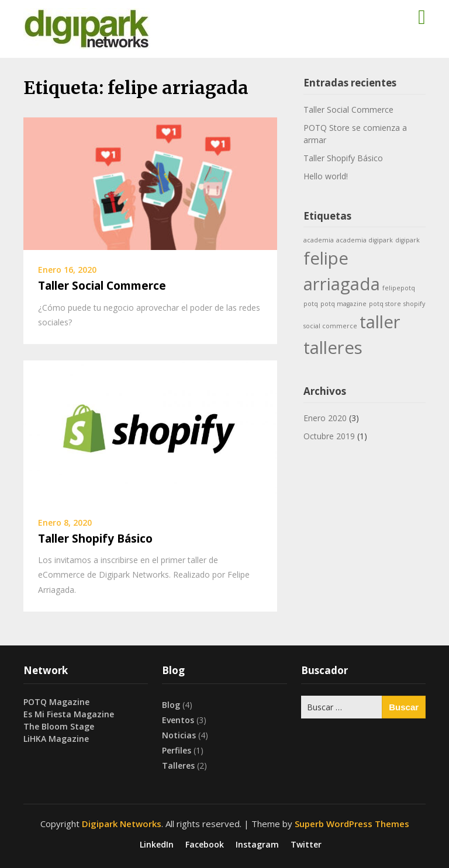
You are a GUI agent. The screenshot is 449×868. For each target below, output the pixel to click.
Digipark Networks (122, 824)
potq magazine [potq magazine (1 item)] (343, 304)
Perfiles (177, 750)
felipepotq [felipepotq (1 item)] (399, 288)
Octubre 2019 (329, 436)
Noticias (179, 735)
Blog (171, 705)
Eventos (178, 720)
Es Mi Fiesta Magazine (69, 714)
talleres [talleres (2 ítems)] (333, 348)
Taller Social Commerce (102, 286)
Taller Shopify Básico (95, 539)
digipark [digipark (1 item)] (407, 240)
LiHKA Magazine (56, 739)
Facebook (205, 845)
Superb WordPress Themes (352, 824)
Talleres (178, 765)
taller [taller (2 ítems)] (380, 322)
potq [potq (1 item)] (311, 304)
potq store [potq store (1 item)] (385, 304)
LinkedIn (157, 845)
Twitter (306, 845)
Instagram (257, 845)
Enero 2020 (325, 418)
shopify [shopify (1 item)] (414, 304)
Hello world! (326, 176)
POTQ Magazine (56, 702)
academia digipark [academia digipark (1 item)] (365, 240)
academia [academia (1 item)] (319, 240)
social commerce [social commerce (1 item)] (330, 326)
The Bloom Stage (59, 726)
